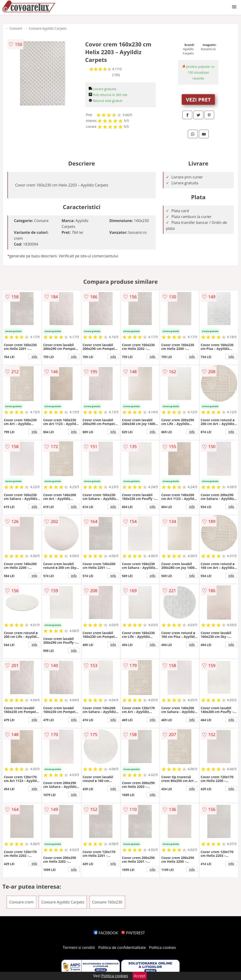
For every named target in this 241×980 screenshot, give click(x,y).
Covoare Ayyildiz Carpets (48, 28)
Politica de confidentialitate (122, 948)
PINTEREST (133, 933)
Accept (140, 976)
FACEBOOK (106, 933)
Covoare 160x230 (107, 902)
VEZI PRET (198, 99)
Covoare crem (21, 902)
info (34, 356)
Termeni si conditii (79, 948)
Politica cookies (163, 948)
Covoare (16, 28)
